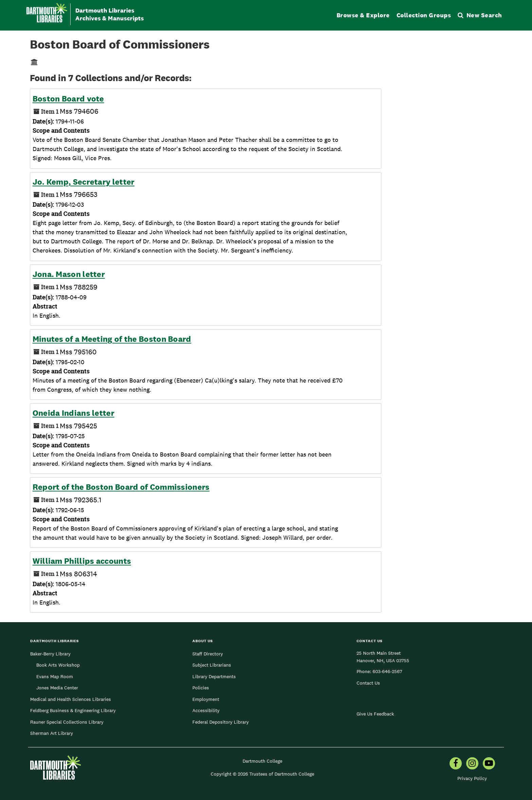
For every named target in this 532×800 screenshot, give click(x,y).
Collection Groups (424, 15)
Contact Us (368, 683)
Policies (201, 688)
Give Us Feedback (375, 714)
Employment (206, 699)
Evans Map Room (55, 676)
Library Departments (214, 676)
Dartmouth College (262, 761)
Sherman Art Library (52, 733)
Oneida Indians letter (73, 413)
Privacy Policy (472, 778)
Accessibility (206, 710)
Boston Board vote (68, 99)
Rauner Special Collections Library (67, 722)
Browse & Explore (363, 15)
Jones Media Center (57, 688)
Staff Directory (208, 654)
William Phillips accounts (82, 561)
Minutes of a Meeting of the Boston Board (112, 339)
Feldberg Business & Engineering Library (73, 710)
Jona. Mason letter (69, 274)
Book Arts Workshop (58, 665)
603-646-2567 (387, 671)
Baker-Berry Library (50, 654)
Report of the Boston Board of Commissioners (121, 487)
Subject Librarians (212, 665)
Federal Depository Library (221, 722)
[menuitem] (456, 764)
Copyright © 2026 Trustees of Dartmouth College (262, 774)
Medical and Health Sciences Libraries (71, 699)
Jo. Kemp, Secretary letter (84, 182)
